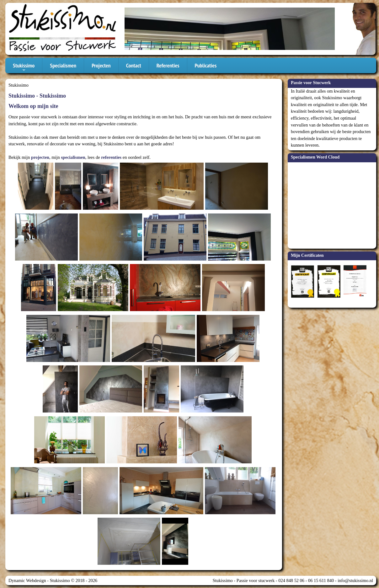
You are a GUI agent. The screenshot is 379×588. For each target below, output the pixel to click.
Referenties (168, 65)
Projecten (101, 65)
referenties (111, 157)
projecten (40, 157)
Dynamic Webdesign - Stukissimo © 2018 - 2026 (53, 580)
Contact (134, 65)
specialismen (73, 157)
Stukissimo (24, 67)
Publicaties (206, 65)
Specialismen (63, 65)
